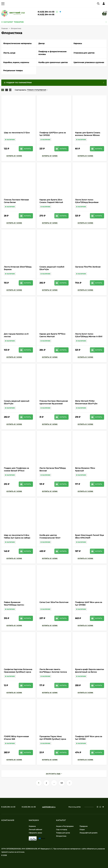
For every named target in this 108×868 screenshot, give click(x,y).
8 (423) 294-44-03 (46, 12)
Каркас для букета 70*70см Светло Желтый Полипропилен (52, 337)
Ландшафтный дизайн (88, 833)
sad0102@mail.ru (49, 807)
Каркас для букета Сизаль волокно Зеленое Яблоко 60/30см (88, 135)
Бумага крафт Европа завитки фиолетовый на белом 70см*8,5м (90, 672)
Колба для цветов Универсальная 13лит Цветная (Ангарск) (50, 538)
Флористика (61, 836)
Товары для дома (63, 833)
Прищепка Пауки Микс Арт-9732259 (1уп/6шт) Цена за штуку (53, 739)
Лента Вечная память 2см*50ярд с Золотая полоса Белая (53, 672)
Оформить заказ (35, 833)
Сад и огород (62, 829)
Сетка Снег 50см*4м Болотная (54, 602)
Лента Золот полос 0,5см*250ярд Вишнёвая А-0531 (87, 202)
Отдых (82, 829)
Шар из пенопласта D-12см (17, 133)
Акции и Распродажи (65, 826)
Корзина (32, 826)
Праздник (84, 826)
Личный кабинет (35, 829)
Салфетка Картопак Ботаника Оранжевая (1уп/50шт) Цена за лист (18, 672)
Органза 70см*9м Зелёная (88, 267)
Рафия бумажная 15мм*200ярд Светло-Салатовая (14, 605)
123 (62, 783)
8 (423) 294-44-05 (46, 15)
